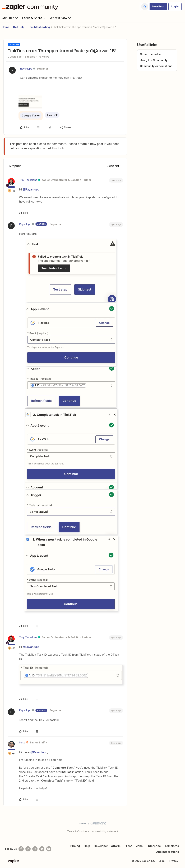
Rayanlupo (26, 69)
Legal (162, 861)
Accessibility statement (105, 831)
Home (6, 27)
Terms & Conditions (78, 831)
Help (87, 846)
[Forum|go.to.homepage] (31, 7)
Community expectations (156, 66)
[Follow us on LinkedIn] (28, 849)
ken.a (22, 742)
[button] (158, 7)
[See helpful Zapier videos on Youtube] (49, 849)
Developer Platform (107, 846)
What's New (61, 18)
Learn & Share (34, 18)
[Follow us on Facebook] (21, 849)
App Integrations (168, 852)
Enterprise (154, 846)
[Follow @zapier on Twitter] (42, 849)
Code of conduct (151, 54)
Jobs (139, 846)
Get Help (10, 18)
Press (128, 846)
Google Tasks (31, 116)
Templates (172, 846)
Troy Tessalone (28, 180)
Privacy (174, 861)
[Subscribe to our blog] (35, 849)
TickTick (52, 115)
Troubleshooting (39, 27)
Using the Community (154, 60)
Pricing (75, 846)
